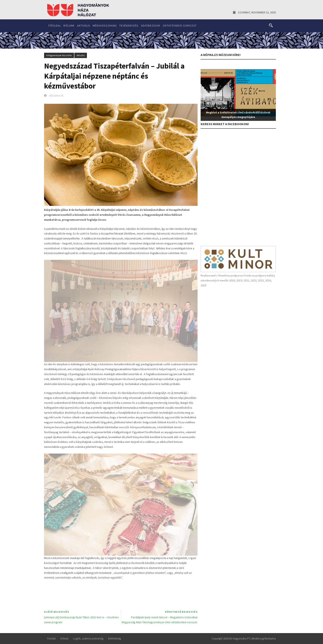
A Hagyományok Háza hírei (59, 55)
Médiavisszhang (105, 26)
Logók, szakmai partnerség (88, 639)
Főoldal (55, 26)
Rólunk (69, 26)
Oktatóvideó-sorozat (180, 26)
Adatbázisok (151, 26)
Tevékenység (129, 26)
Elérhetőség (115, 639)
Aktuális (84, 26)
